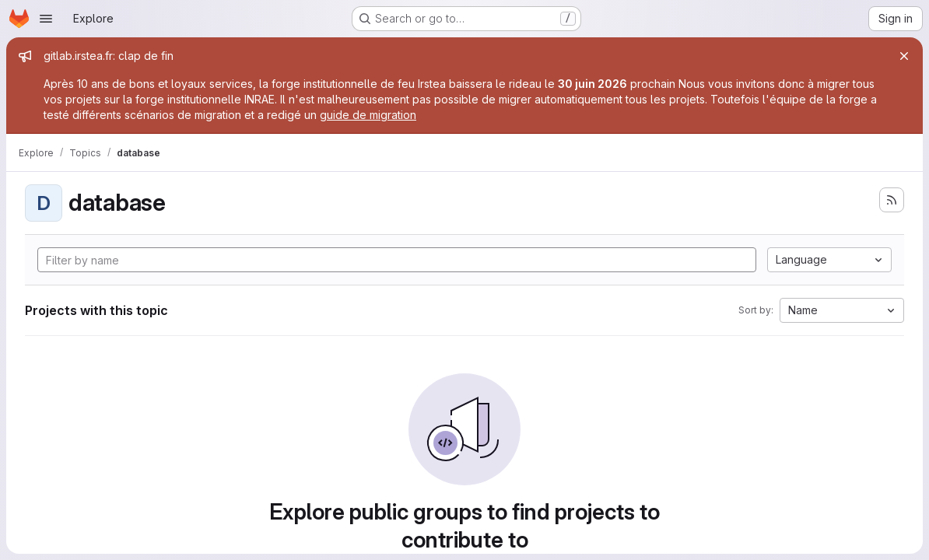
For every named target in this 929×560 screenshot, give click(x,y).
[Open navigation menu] (46, 19)
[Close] (904, 56)
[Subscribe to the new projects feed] (892, 200)
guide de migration (368, 115)
